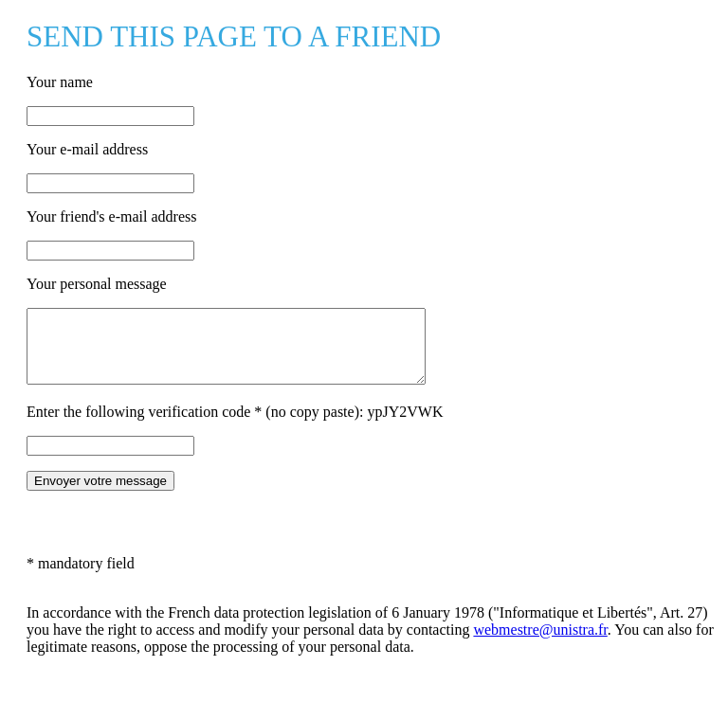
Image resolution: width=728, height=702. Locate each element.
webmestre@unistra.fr (540, 644)
